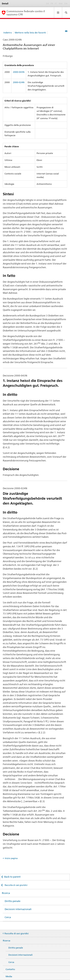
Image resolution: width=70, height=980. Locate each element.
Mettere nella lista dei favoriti (30, 33)
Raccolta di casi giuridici (16, 885)
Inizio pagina (11, 858)
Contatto (10, 969)
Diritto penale (13, 901)
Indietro (8, 33)
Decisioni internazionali (18, 909)
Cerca (8, 917)
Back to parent (12, 877)
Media (9, 976)
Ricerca (6, 893)
